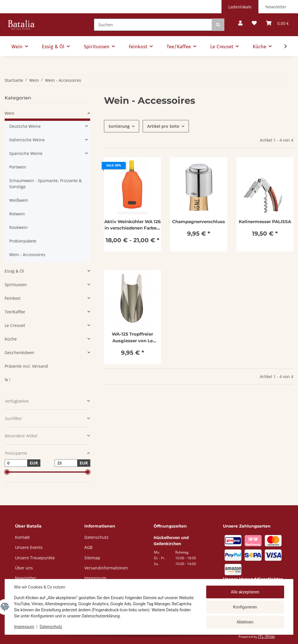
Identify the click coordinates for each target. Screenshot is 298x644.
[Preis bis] (66, 463)
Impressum (24, 627)
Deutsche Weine (25, 126)
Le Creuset (15, 325)
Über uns (24, 568)
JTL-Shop (267, 636)
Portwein (18, 167)
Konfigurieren (245, 607)
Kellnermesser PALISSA (265, 222)
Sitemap (92, 558)
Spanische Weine (26, 153)
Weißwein (19, 200)
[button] (240, 23)
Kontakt (22, 537)
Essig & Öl (14, 271)
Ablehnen (245, 622)
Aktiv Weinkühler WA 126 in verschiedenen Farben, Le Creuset (133, 225)
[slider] (7, 472)
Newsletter (276, 7)
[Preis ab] (16, 463)
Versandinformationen (106, 568)
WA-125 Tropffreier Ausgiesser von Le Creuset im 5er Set (132, 338)
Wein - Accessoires (27, 255)
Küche (11, 339)
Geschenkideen (19, 352)
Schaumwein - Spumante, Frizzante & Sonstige (45, 184)
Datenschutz (51, 627)
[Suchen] (153, 25)
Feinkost (13, 298)
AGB (88, 547)
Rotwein (17, 214)
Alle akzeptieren (245, 592)
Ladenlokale (240, 7)
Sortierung (119, 126)
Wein (10, 113)
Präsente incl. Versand (26, 366)
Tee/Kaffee (15, 312)
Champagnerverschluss (199, 222)
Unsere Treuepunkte (35, 558)
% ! (8, 380)
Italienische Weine (27, 140)
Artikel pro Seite (163, 126)
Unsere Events (29, 547)
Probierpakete (23, 241)
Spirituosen (16, 285)
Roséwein (18, 227)
